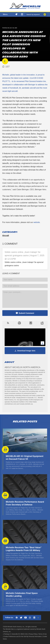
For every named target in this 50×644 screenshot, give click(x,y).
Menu (5, 14)
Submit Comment (26, 313)
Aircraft (6, 236)
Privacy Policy (33, 634)
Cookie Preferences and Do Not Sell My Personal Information (23, 637)
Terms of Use (43, 634)
